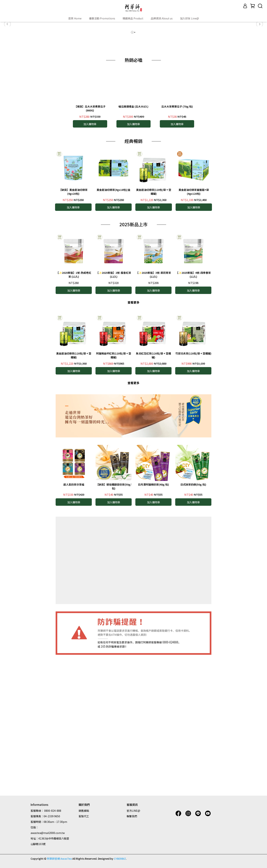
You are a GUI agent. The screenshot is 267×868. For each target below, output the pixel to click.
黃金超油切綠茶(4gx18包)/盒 (113, 323)
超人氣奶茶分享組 (74, 618)
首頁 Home (75, 18)
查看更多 (133, 436)
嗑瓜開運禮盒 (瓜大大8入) (133, 240)
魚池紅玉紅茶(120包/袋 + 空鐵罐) (153, 489)
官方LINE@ (133, 811)
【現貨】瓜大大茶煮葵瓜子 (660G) (90, 242)
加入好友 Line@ (189, 18)
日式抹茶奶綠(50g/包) (193, 618)
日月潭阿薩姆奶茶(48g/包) (153, 618)
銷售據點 (84, 811)
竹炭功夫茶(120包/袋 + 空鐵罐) (193, 487)
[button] (7, 75)
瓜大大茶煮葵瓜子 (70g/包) (177, 240)
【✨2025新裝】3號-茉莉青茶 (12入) (153, 408)
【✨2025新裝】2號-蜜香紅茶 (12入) (114, 408)
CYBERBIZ (120, 859)
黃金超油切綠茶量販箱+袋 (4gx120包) (194, 325)
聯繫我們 (132, 816)
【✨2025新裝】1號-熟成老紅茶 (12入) (74, 408)
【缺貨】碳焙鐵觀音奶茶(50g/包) (114, 620)
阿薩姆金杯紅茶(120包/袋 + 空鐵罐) (114, 489)
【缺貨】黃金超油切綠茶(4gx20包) (73, 325)
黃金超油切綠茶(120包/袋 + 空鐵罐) (154, 325)
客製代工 (84, 816)
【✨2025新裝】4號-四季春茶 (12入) (193, 408)
